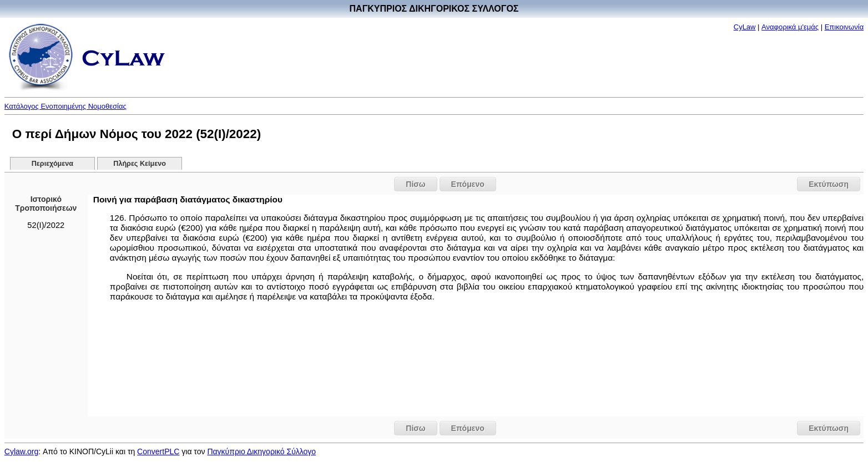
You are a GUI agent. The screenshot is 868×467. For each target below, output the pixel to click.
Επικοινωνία (844, 27)
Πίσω (415, 184)
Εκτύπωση (829, 184)
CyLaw (745, 27)
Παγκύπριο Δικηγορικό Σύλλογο (261, 451)
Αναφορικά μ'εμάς (790, 27)
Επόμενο (468, 184)
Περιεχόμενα (52, 164)
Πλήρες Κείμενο (140, 164)
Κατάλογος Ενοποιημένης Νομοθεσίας (65, 106)
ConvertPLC (158, 451)
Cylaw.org (21, 451)
